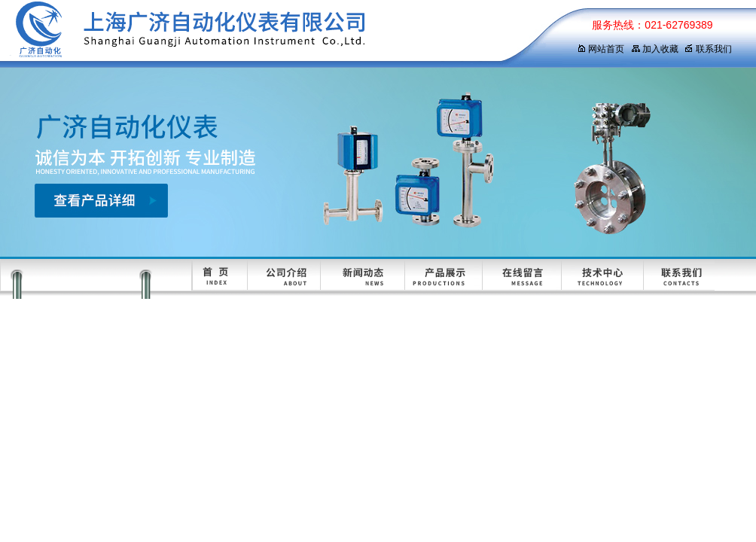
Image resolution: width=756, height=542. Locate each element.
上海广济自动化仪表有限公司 (275, 34)
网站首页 (601, 49)
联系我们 (708, 49)
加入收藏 (655, 49)
